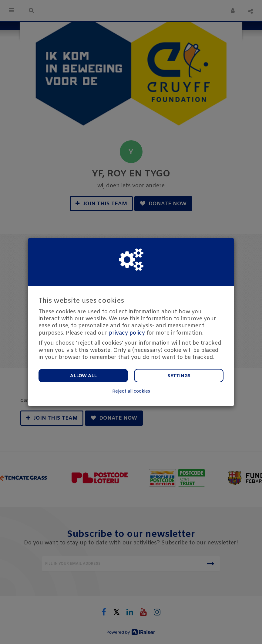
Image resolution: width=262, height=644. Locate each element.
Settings (179, 376)
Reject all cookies (131, 392)
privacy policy (127, 333)
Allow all (83, 376)
